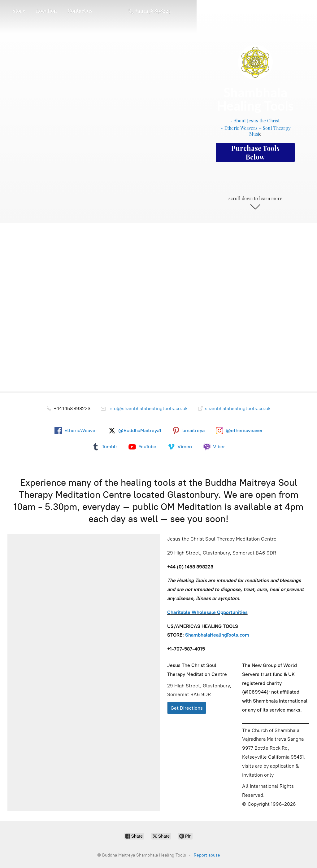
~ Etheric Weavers (239, 128)
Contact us (80, 11)
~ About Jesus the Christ (255, 121)
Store (19, 11)
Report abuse (207, 855)
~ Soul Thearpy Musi (270, 131)
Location (46, 11)
